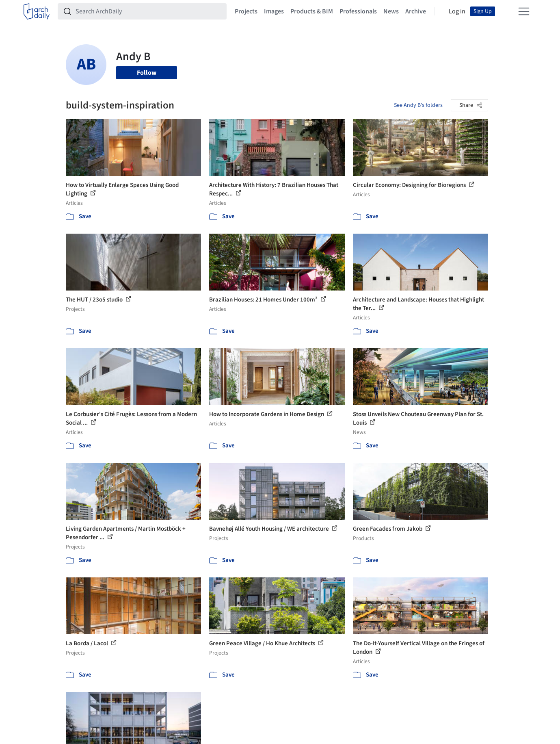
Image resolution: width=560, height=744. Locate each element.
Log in (457, 11)
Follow (147, 73)
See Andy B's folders (418, 105)
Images (274, 11)
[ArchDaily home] (37, 11)
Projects (246, 11)
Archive (416, 11)
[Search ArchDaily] (149, 11)
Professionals (358, 11)
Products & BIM (312, 11)
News (391, 11)
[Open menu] (524, 11)
